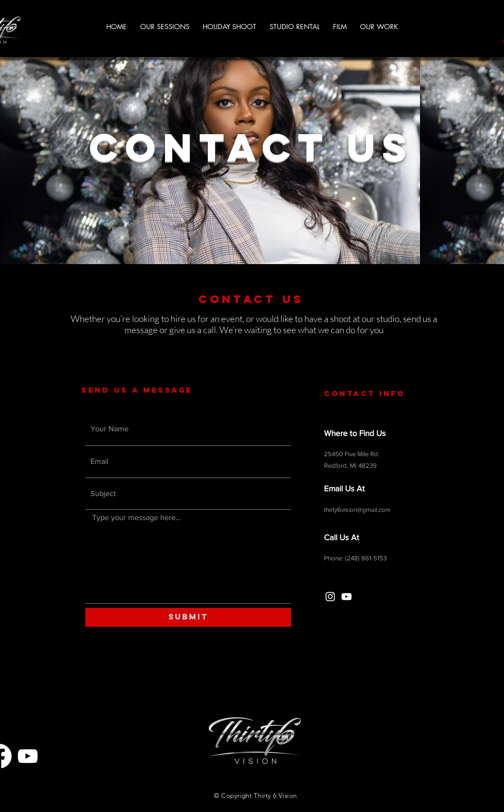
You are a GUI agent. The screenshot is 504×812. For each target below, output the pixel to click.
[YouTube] (346, 597)
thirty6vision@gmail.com (357, 510)
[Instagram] (330, 597)
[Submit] (188, 617)
